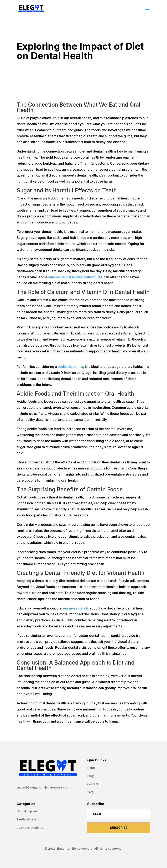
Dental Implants (28, 811)
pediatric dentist (70, 367)
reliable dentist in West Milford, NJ (75, 277)
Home (91, 768)
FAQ (90, 792)
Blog (90, 776)
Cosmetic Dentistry (30, 828)
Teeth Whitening (28, 819)
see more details (76, 608)
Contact (93, 784)
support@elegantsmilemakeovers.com (43, 787)
